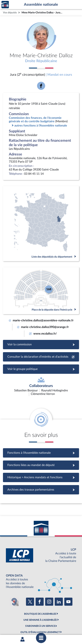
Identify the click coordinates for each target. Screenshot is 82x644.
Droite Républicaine (41, 61)
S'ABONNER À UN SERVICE (40, 604)
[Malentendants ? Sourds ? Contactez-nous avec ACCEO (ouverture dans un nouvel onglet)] (14, 580)
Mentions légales (20, 620)
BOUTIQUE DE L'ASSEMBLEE (40, 592)
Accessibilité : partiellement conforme (50, 620)
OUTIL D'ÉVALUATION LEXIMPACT (40, 610)
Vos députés (10, 13)
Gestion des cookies (60, 623)
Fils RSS (43, 623)
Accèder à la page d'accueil (5, 5)
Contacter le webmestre (25, 623)
